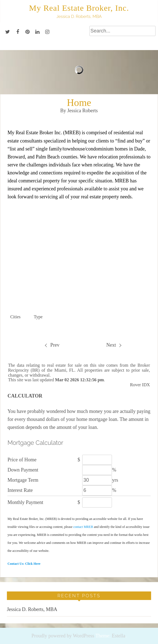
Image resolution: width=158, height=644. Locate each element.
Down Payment (23, 470)
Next (114, 345)
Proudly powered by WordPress (63, 636)
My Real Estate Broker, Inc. (79, 8)
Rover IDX (140, 385)
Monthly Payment (25, 502)
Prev (52, 345)
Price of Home (22, 460)
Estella (118, 636)
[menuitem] (52, 345)
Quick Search (131, 301)
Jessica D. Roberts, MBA (32, 609)
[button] (19, 317)
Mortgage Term (23, 480)
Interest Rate (20, 490)
